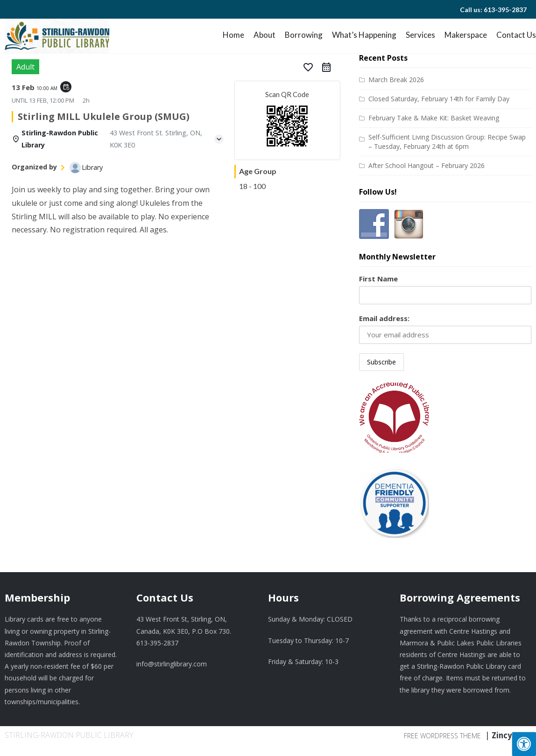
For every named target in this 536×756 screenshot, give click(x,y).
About (264, 35)
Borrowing (304, 35)
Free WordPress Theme (442, 736)
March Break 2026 (396, 80)
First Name (378, 279)
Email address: (384, 318)
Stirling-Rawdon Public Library (69, 735)
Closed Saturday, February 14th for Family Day (439, 99)
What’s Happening (364, 35)
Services (420, 35)
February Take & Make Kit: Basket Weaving (434, 118)
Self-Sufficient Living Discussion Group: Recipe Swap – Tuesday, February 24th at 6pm (447, 142)
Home (233, 35)
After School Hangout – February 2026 (427, 165)
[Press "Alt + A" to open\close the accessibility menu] (524, 744)
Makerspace (466, 35)
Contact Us (516, 35)
